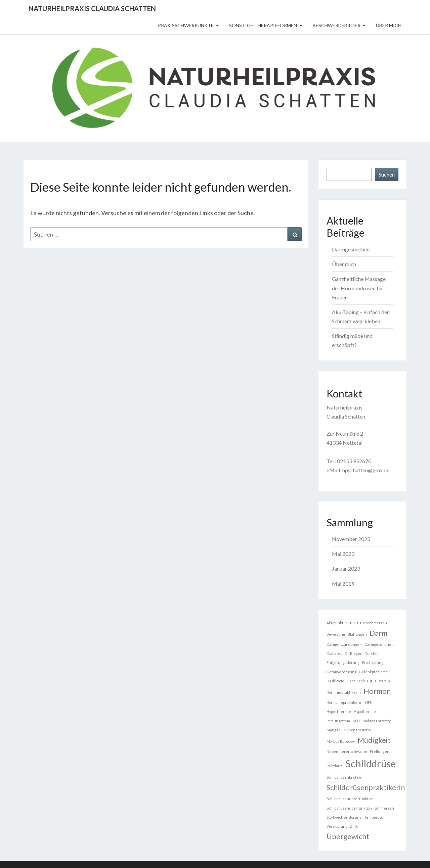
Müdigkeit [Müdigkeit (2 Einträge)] (374, 740)
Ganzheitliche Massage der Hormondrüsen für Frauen (359, 288)
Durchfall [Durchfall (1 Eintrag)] (373, 653)
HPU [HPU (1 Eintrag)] (369, 702)
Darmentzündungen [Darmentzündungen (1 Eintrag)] (344, 644)
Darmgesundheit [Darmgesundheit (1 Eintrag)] (379, 644)
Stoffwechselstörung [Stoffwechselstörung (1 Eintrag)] (344, 817)
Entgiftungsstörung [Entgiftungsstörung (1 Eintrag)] (343, 662)
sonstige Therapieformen (263, 25)
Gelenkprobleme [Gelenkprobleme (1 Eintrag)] (374, 672)
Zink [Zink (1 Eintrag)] (354, 826)
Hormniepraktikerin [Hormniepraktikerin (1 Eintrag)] (344, 692)
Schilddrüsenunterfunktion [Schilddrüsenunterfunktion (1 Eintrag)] (350, 799)
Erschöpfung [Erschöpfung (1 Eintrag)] (373, 662)
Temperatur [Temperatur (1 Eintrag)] (375, 817)
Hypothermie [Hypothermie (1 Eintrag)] (365, 711)
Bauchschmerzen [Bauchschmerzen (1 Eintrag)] (372, 623)
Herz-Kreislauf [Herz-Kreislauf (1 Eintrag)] (359, 681)
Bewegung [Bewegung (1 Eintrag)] (336, 634)
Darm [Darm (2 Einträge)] (378, 633)
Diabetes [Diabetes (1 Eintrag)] (334, 653)
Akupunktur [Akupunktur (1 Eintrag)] (337, 623)
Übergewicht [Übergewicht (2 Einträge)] (348, 836)
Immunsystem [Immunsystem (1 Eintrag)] (338, 721)
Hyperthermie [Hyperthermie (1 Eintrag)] (339, 711)
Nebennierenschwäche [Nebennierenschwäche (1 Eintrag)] (347, 751)
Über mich (389, 25)
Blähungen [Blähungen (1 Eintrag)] (357, 634)
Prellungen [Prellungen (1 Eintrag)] (380, 751)
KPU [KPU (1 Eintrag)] (356, 721)
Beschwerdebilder (337, 25)
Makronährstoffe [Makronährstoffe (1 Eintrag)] (377, 721)
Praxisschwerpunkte (186, 25)
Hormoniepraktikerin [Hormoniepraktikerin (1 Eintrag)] (345, 702)
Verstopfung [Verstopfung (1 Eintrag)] (337, 826)
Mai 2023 (343, 554)
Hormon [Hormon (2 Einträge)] (377, 691)
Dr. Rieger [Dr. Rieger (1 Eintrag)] (353, 653)
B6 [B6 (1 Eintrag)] (352, 623)
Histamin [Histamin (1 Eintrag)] (382, 681)
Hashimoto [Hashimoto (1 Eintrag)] (335, 681)
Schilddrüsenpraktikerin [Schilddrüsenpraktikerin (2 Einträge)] (366, 787)
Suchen (387, 174)
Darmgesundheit (351, 249)
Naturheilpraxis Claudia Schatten (92, 8)
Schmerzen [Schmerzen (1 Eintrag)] (384, 808)
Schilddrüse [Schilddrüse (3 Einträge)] (371, 763)
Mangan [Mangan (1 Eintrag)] (334, 730)
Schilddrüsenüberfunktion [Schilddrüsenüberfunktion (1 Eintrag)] (349, 808)
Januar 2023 (346, 568)
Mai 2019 (343, 584)
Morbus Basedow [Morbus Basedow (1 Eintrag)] (341, 741)
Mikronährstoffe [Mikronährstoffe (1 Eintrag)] (357, 730)
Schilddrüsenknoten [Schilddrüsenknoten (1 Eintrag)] (344, 777)
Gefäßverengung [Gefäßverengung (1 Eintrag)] (341, 672)
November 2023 (351, 539)
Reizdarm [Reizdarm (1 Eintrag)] (335, 766)
